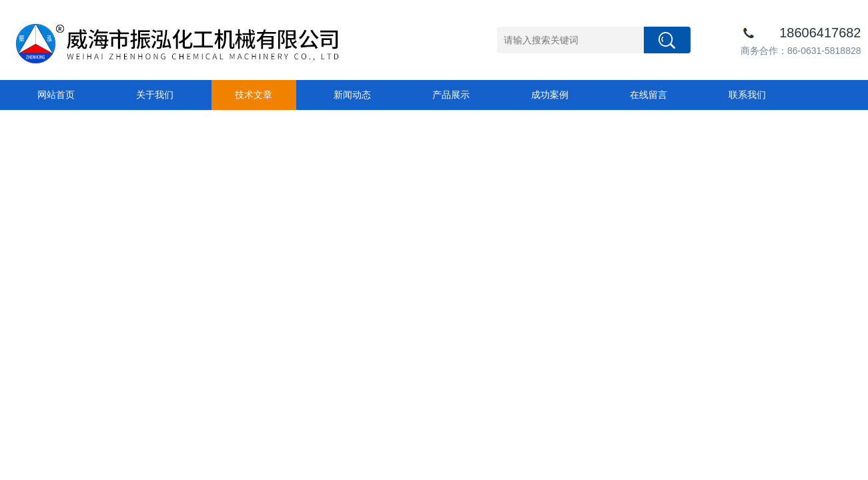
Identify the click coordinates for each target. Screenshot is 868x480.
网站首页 (56, 95)
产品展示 (451, 95)
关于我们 (155, 95)
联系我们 (747, 95)
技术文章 (254, 95)
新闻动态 (352, 95)
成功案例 (550, 95)
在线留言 (648, 95)
